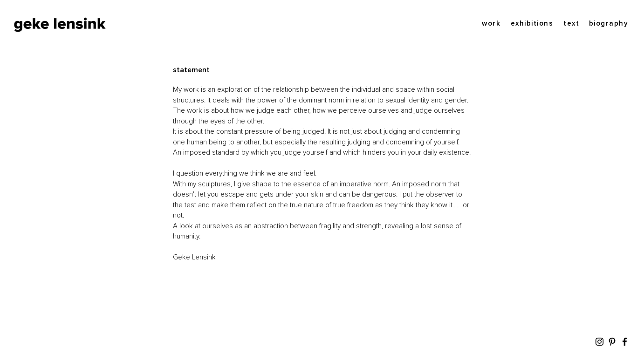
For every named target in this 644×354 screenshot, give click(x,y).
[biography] (608, 24)
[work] (491, 24)
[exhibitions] (532, 24)
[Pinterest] (612, 342)
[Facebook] (625, 342)
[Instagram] (599, 342)
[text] (571, 24)
